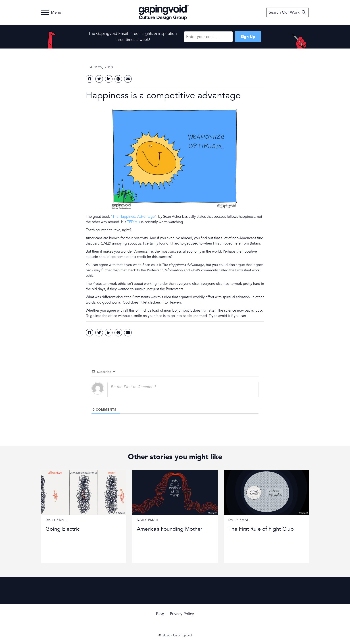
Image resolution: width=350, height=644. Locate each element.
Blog (160, 614)
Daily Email (56, 520)
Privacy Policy (182, 614)
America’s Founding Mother (170, 529)
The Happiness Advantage (134, 217)
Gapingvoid (164, 12)
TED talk (134, 222)
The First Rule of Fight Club (261, 529)
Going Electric (63, 529)
